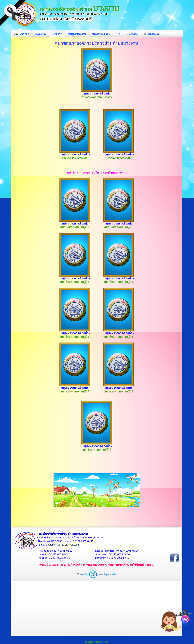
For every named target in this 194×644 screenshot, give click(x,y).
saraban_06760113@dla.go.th (64, 545)
